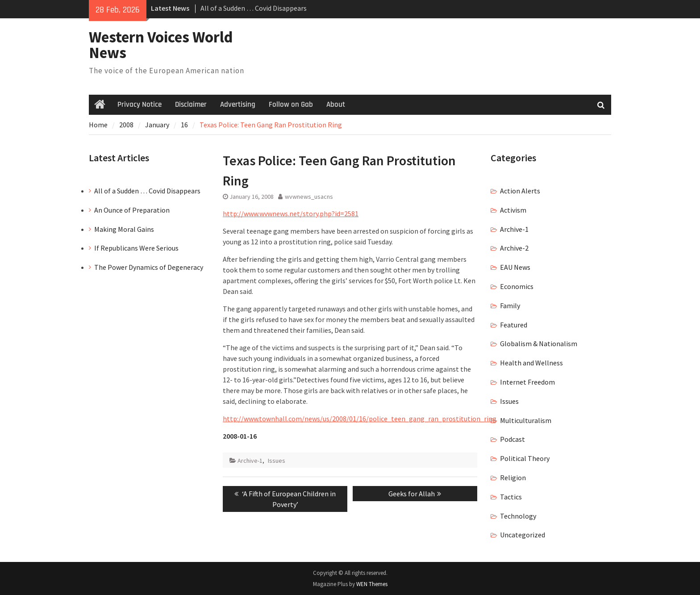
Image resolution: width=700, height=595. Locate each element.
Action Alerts (520, 191)
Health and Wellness (531, 363)
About (336, 105)
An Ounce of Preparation (132, 210)
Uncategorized (523, 535)
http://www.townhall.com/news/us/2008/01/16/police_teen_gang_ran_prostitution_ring (360, 419)
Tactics (511, 497)
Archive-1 (250, 461)
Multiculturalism (526, 420)
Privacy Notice (140, 105)
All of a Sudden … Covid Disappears (254, 8)
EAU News (515, 267)
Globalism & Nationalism (539, 344)
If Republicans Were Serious (136, 248)
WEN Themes (372, 584)
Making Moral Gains (124, 229)
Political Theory (525, 458)
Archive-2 (514, 248)
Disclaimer (191, 105)
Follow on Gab (291, 105)
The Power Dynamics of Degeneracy (149, 267)
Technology (518, 516)
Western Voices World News (161, 45)
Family (510, 306)
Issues (277, 461)
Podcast (512, 439)
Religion (513, 478)
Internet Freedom (527, 382)
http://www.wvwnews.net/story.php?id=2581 (291, 214)
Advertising (238, 105)
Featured (514, 325)
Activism (513, 210)
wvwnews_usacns (309, 197)
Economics (517, 286)
